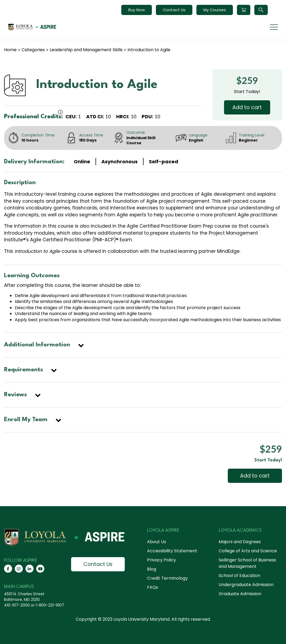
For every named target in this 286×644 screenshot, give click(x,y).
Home (10, 50)
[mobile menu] (274, 27)
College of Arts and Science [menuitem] (248, 551)
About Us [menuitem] (157, 542)
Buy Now (137, 10)
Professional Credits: (33, 117)
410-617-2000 (17, 605)
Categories (33, 50)
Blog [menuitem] (152, 569)
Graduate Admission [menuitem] (240, 594)
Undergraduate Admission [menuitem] (246, 585)
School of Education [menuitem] (239, 575)
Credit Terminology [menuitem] (167, 578)
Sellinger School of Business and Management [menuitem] (247, 563)
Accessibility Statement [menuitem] (172, 551)
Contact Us (174, 10)
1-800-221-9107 (50, 605)
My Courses (215, 10)
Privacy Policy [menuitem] (162, 560)
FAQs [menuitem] (153, 587)
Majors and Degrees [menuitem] (240, 542)
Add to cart (247, 107)
